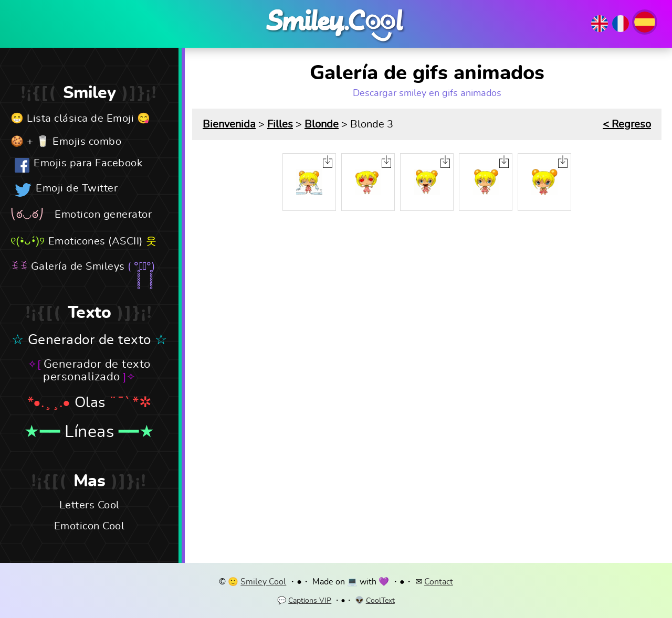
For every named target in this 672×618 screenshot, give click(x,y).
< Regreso (627, 124)
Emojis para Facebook (88, 163)
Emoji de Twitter (77, 188)
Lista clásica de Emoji (80, 119)
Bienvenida (229, 124)
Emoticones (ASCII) (96, 241)
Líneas (89, 432)
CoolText (380, 601)
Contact (439, 582)
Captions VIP (310, 601)
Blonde (322, 124)
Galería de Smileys (78, 267)
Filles (280, 124)
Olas (90, 403)
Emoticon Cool (90, 526)
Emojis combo (87, 142)
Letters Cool (90, 505)
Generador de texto (90, 340)
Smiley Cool (263, 582)
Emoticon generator (103, 215)
